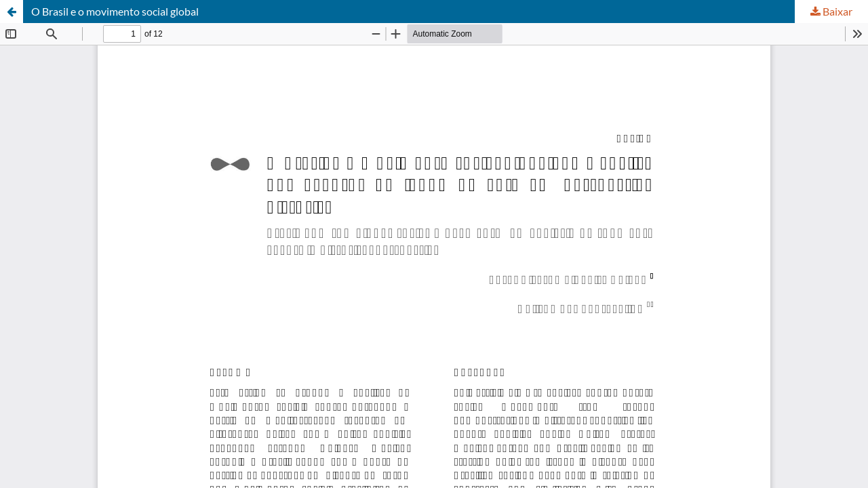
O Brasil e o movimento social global (115, 11)
